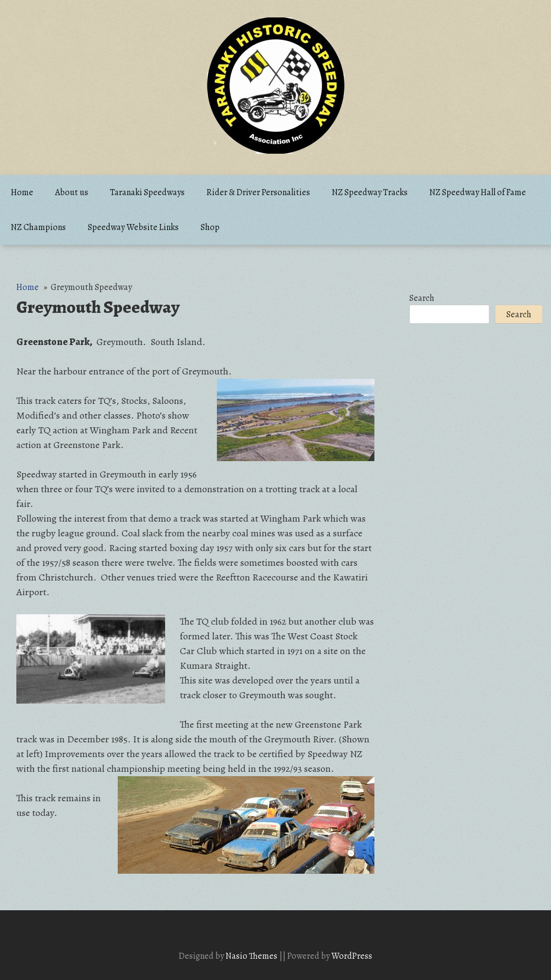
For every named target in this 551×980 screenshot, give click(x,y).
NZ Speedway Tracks (370, 192)
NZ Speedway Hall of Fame (478, 192)
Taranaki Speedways (147, 192)
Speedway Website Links (133, 227)
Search (422, 298)
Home (22, 192)
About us (72, 192)
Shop (210, 227)
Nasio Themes (252, 956)
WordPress (352, 956)
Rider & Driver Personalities (258, 192)
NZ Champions (38, 227)
